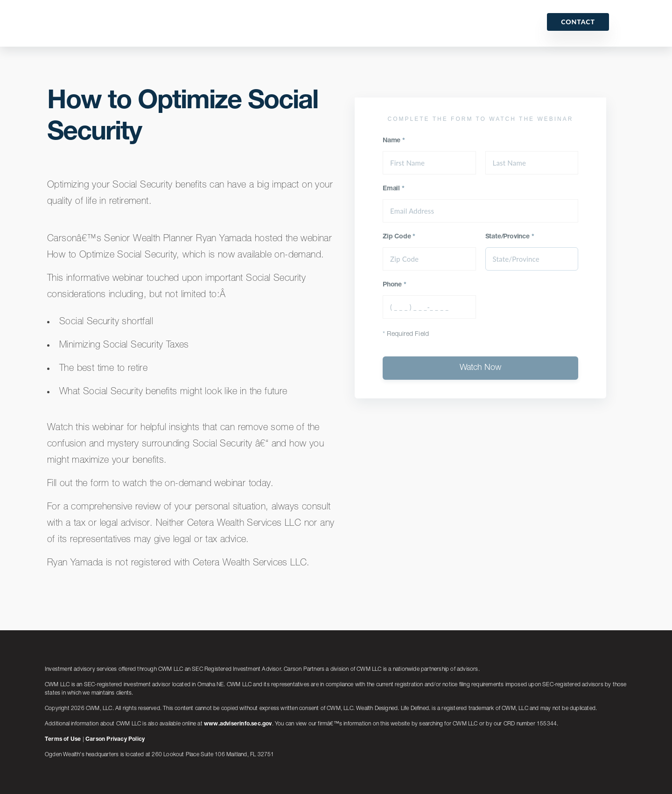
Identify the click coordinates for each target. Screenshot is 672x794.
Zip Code (399, 237)
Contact (578, 22)
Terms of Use (63, 739)
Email (394, 189)
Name (394, 141)
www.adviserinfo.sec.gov (238, 724)
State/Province (510, 237)
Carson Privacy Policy (115, 739)
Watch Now (480, 368)
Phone (395, 285)
